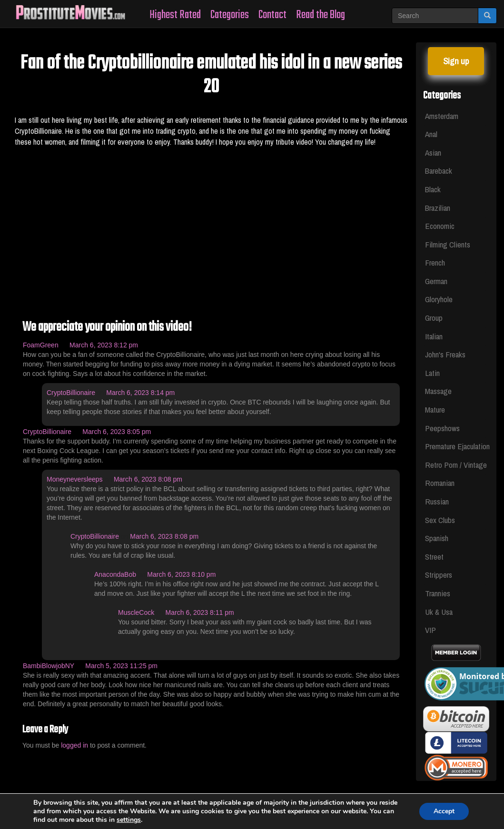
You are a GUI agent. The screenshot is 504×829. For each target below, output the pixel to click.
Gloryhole (439, 299)
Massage (438, 391)
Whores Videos (150, 797)
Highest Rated (175, 15)
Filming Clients (448, 244)
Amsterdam (442, 116)
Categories (230, 15)
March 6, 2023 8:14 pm (140, 393)
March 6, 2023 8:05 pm (117, 432)
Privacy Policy (356, 797)
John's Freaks (445, 354)
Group (434, 318)
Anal (431, 134)
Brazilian (438, 208)
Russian (437, 501)
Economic (440, 226)
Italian (434, 336)
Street (434, 557)
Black (433, 189)
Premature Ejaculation (456, 446)
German (436, 281)
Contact (272, 15)
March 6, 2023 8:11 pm (200, 612)
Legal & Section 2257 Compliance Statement (254, 797)
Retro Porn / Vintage (456, 465)
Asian (433, 153)
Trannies (438, 593)
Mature (435, 410)
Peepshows (442, 428)
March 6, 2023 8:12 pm (104, 345)
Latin (432, 373)
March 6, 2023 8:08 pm (148, 479)
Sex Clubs (440, 520)
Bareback (439, 171)
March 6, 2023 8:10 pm (181, 574)
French (435, 262)
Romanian (440, 483)
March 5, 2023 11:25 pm (121, 666)
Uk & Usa (439, 612)
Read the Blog (321, 15)
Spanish (437, 538)
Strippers (439, 575)
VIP (430, 630)
